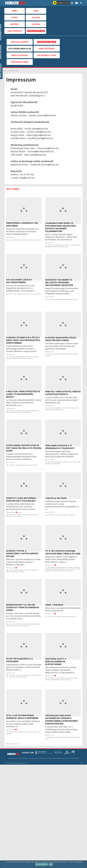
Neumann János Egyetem (23, 666)
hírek (49, 609)
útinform (59, 509)
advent (62, 671)
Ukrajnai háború (20, 42)
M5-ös (54, 509)
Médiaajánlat (13, 747)
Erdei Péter (30, 356)
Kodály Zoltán (22, 356)
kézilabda (18, 461)
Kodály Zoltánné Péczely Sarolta (24, 354)
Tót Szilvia (16, 618)
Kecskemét (30, 240)
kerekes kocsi (27, 563)
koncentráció (72, 727)
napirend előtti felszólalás (29, 407)
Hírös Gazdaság (20, 55)
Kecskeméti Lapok (47, 55)
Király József (64, 247)
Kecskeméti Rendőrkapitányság (31, 616)
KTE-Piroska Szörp (27, 461)
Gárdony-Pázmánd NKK (66, 352)
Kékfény (15, 24)
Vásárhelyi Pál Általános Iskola (17, 240)
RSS (68, 747)
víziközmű (69, 298)
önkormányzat (59, 457)
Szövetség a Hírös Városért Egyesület (21, 409)
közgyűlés (20, 293)
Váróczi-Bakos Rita (24, 618)
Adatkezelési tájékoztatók (57, 747)
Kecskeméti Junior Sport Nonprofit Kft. (62, 564)
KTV (29, 722)
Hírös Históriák (47, 49)
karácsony (68, 671)
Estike (10, 563)
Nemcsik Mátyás (18, 511)
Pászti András (56, 247)
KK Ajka (35, 461)
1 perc (53, 609)
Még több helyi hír (13, 732)
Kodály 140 (15, 356)
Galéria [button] (36, 24)
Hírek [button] (15, 11)
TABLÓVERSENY (15, 31)
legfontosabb (66, 609)
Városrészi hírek (20, 62)
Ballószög (63, 298)
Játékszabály (43, 747)
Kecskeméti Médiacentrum (62, 669)
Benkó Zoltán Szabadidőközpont (57, 560)
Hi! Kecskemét (37, 240)
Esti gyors (73, 609)
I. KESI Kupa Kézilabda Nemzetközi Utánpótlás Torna (62, 561)
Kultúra (36, 18)
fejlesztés (75, 298)
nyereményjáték (56, 459)
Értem (51, 864)
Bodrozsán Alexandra (57, 406)
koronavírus (64, 727)
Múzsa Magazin (23, 722)
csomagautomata (75, 245)
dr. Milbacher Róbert (21, 668)
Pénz (36, 11)
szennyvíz (58, 727)
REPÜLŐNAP (75, 747)
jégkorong (48, 564)
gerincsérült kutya (18, 563)
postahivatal (49, 247)
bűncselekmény (17, 616)
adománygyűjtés (55, 671)
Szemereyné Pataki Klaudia (55, 245)
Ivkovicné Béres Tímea (74, 562)
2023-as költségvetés (36, 293)
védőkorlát (72, 509)
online (11, 616)
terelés (50, 509)
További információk (42, 864)
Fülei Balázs (12, 509)
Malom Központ (68, 457)
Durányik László (13, 722)
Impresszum (33, 747)
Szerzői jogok (23, 747)
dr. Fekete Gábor (65, 405)
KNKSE (57, 352)
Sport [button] (15, 18)
